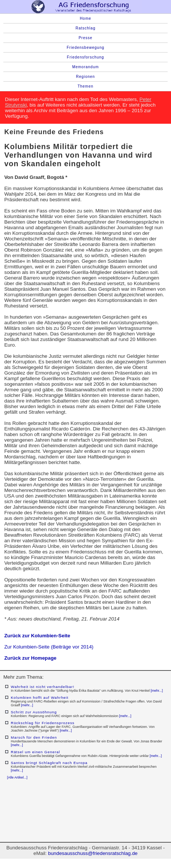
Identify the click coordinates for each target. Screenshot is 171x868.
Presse (85, 38)
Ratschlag (85, 28)
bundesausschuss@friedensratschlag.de (93, 853)
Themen (85, 86)
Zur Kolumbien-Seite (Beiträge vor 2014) (49, 647)
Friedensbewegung (85, 48)
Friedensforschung (86, 57)
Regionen (85, 77)
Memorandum (86, 67)
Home (85, 18)
